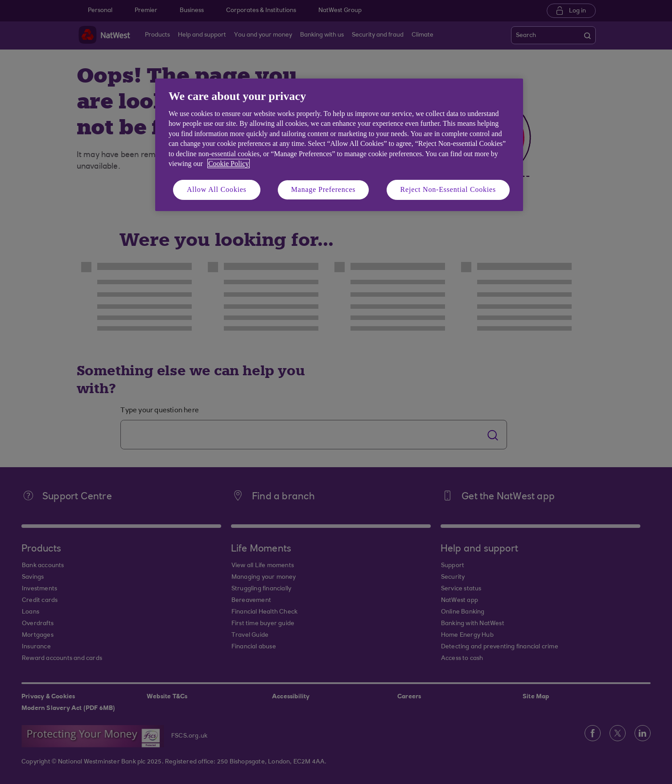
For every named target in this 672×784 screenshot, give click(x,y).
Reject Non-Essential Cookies (448, 189)
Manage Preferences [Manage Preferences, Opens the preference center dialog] (324, 189)
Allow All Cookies (217, 189)
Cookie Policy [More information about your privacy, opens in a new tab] (229, 164)
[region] (339, 145)
